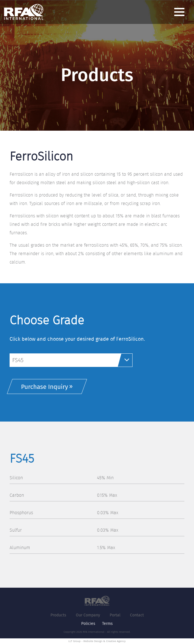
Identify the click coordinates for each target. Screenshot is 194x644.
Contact (137, 615)
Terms (107, 623)
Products (58, 615)
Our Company (88, 615)
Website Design (93, 641)
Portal (115, 615)
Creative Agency (116, 641)
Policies (88, 623)
